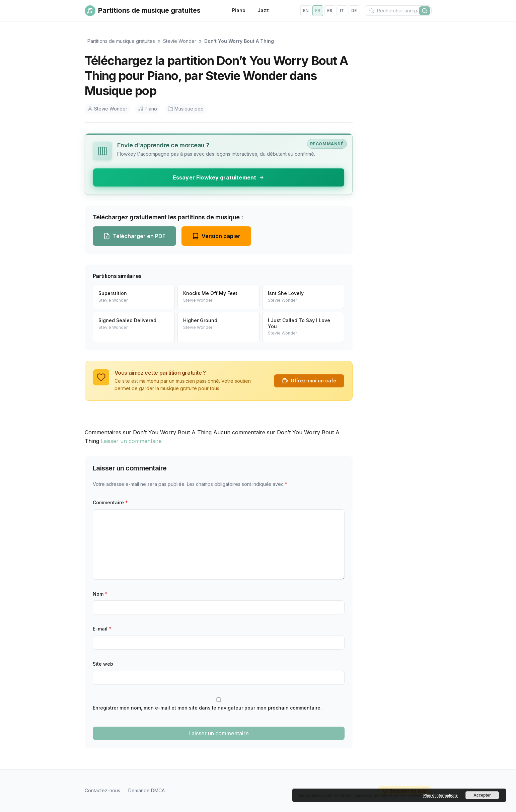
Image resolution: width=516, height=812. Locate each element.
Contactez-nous (102, 790)
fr (318, 11)
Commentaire (110, 502)
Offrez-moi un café (309, 381)
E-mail (102, 629)
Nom (100, 594)
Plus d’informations (440, 795)
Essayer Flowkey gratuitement (218, 177)
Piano (239, 10)
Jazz (263, 10)
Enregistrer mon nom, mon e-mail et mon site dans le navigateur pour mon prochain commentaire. (207, 708)
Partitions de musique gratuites (121, 41)
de (354, 11)
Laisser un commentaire (131, 441)
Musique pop (186, 109)
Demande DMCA (146, 790)
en (306, 11)
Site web (103, 664)
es (330, 11)
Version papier (216, 236)
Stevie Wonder (180, 41)
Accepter (482, 795)
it (342, 11)
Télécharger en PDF (134, 236)
